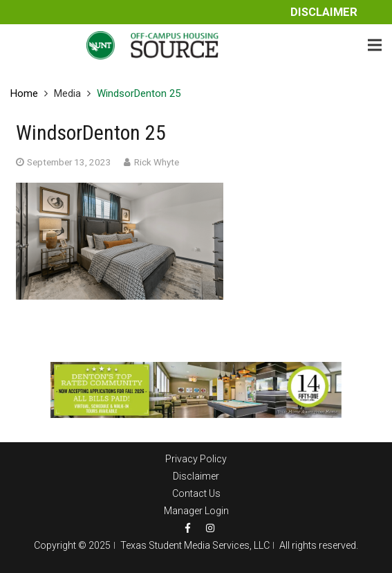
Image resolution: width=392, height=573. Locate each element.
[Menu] (375, 45)
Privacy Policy (196, 459)
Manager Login (196, 511)
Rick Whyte (157, 162)
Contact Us (196, 493)
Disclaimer (324, 12)
